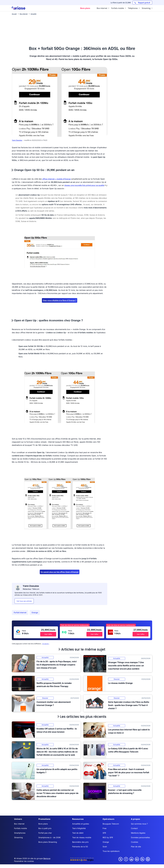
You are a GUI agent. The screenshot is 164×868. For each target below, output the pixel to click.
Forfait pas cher (45, 833)
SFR (104, 833)
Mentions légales (138, 833)
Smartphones (20, 833)
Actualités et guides (81, 824)
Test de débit (78, 833)
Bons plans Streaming (48, 842)
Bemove (47, 858)
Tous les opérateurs (111, 851)
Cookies (135, 842)
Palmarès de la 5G (80, 847)
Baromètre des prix (80, 842)
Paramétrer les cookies (24, 861)
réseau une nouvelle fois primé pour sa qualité (84, 185)
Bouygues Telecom (111, 824)
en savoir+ (46, 644)
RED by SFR (108, 837)
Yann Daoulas (17, 140)
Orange (35, 613)
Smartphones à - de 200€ (49, 837)
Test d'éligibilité (79, 828)
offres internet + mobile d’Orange (56, 179)
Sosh (105, 847)
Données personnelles (140, 837)
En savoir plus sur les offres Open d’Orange (60, 572)
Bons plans (43, 824)
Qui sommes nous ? (139, 824)
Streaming (18, 837)
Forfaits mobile (20, 828)
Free (104, 828)
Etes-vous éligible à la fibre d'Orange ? (60, 300)
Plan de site (136, 847)
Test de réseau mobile (82, 837)
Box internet (19, 824)
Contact (134, 828)
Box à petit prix (45, 828)
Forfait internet (20, 613)
